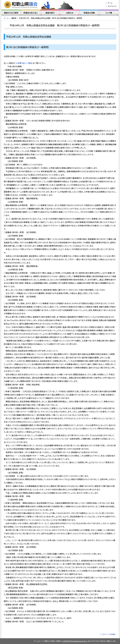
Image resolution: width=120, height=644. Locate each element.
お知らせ (70, 13)
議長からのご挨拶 (11, 13)
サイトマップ (112, 6)
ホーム (110, 3)
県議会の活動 (89, 13)
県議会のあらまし (31, 13)
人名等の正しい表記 (24, 63)
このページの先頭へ (109, 634)
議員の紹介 (50, 13)
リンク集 (109, 13)
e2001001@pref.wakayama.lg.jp (75, 641)
